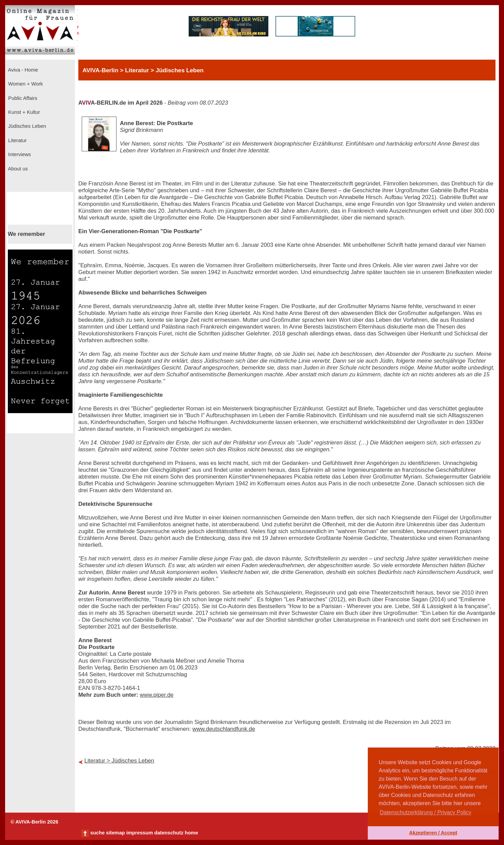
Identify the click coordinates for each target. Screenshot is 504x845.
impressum (140, 833)
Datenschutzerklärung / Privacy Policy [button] (426, 812)
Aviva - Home (22, 70)
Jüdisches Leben (26, 126)
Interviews (19, 154)
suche (97, 833)
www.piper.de (156, 695)
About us (17, 169)
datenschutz (169, 833)
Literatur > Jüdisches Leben (119, 761)
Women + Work (25, 84)
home (191, 833)
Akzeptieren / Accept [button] (433, 833)
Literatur (17, 140)
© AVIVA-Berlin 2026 (34, 822)
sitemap (115, 833)
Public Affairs (22, 98)
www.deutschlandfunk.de (224, 729)
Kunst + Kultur (23, 112)
